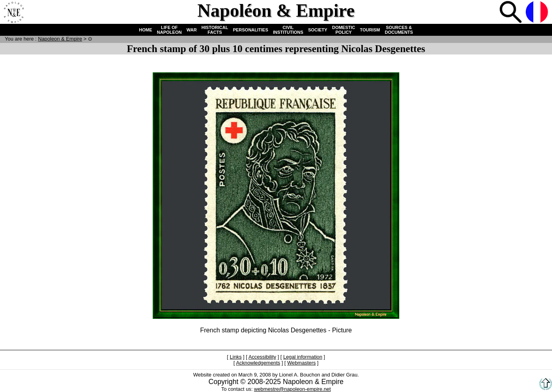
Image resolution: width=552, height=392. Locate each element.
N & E (60, 39)
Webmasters (301, 363)
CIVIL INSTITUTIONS (288, 30)
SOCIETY (318, 30)
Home (14, 13)
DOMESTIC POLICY (344, 30)
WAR (192, 30)
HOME (146, 30)
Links (236, 357)
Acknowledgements (258, 363)
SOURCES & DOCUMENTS (399, 30)
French (538, 13)
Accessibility (262, 357)
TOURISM (370, 30)
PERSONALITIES (251, 30)
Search (511, 13)
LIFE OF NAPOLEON (169, 30)
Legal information (303, 357)
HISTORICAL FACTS (215, 30)
